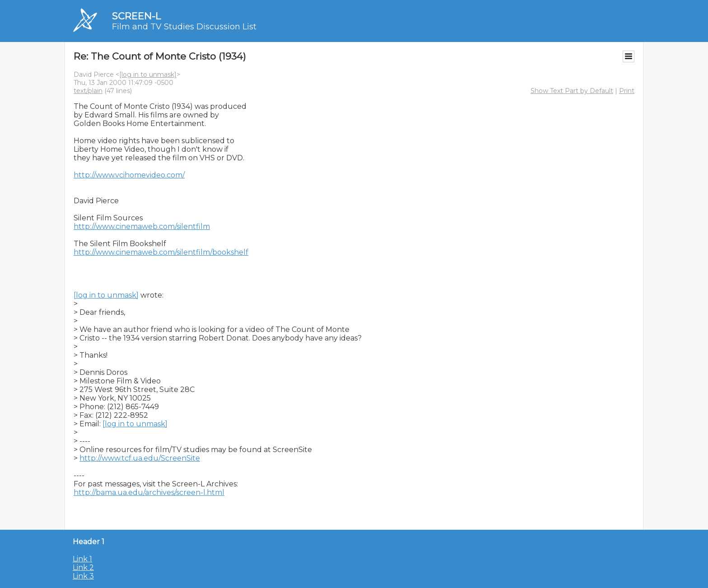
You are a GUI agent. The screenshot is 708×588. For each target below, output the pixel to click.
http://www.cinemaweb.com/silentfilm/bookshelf (161, 252)
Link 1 (82, 559)
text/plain (88, 91)
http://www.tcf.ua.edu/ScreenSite (140, 458)
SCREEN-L (136, 16)
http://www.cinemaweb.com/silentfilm (142, 226)
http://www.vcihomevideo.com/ (129, 175)
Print (627, 91)
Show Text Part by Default (572, 91)
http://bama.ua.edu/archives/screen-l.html (149, 492)
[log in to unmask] (148, 75)
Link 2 (83, 567)
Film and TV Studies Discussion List (184, 27)
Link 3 (83, 576)
